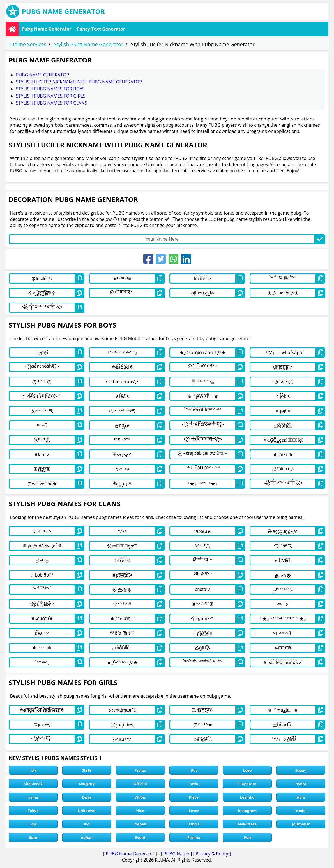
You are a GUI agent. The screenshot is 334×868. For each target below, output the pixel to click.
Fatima (194, 837)
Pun (247, 837)
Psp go (140, 770)
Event (140, 837)
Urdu (194, 784)
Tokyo (33, 811)
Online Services (28, 44)
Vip (33, 824)
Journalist (301, 824)
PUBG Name (176, 854)
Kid (87, 824)
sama (33, 797)
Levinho (247, 797)
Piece (194, 797)
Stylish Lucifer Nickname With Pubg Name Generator (79, 82)
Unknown (87, 811)
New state (247, 824)
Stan (33, 837)
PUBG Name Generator (130, 854)
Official (140, 784)
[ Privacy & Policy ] (212, 854)
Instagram (247, 811)
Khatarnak (33, 784)
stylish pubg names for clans (52, 103)
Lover (194, 811)
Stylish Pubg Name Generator (88, 44)
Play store (247, 784)
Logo (247, 770)
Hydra (301, 784)
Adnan (87, 837)
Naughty (87, 784)
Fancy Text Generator (101, 29)
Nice (140, 811)
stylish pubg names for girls (51, 96)
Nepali (140, 824)
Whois (140, 797)
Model (301, 811)
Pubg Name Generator (47, 29)
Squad (301, 770)
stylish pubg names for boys (50, 89)
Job (33, 770)
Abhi (301, 797)
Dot (194, 770)
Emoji (194, 824)
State (87, 770)
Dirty (87, 797)
